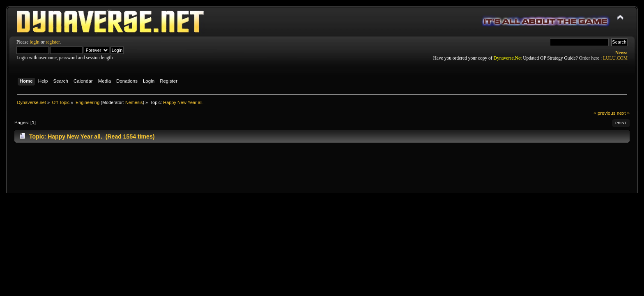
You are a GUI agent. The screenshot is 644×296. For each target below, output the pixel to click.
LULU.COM (615, 58)
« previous (604, 113)
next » (623, 113)
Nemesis (134, 102)
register (53, 42)
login (34, 42)
